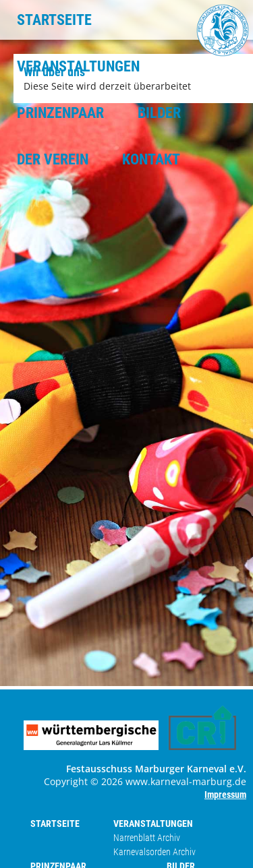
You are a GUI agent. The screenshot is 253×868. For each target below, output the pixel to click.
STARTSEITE (54, 20)
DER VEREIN (53, 159)
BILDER (159, 113)
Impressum (225, 795)
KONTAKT (151, 159)
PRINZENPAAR (60, 113)
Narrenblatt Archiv (147, 838)
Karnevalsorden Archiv (154, 852)
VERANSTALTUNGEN (78, 66)
